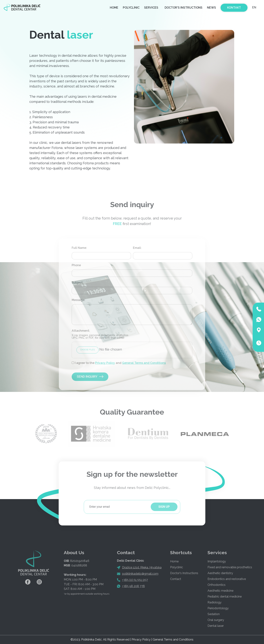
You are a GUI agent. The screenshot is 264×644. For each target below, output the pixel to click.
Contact (176, 579)
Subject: (78, 283)
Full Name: (79, 248)
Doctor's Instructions (184, 8)
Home (114, 8)
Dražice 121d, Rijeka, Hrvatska (142, 567)
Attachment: (100, 334)
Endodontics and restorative (227, 579)
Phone (76, 265)
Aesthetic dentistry (220, 573)
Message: (78, 300)
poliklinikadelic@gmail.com (140, 574)
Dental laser (216, 626)
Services (152, 8)
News (211, 8)
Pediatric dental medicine (225, 597)
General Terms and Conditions (144, 363)
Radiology (214, 602)
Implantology (217, 561)
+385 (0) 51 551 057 (135, 580)
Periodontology (218, 608)
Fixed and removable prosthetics (230, 567)
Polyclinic (131, 8)
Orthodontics (217, 585)
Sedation (214, 614)
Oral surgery (216, 620)
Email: (137, 248)
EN (254, 7)
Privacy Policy (105, 363)
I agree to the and (120, 363)
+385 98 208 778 (133, 586)
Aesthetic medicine (220, 591)
